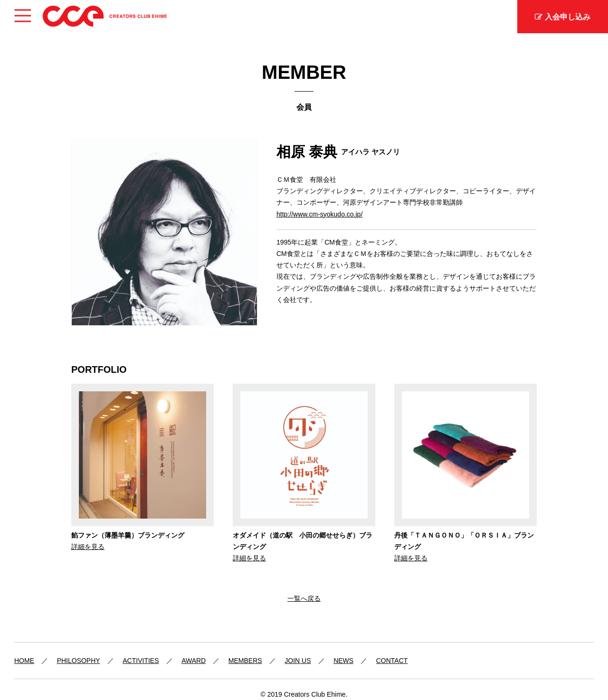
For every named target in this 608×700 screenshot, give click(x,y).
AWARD (194, 661)
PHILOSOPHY (79, 661)
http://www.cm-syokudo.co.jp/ (319, 214)
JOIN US (298, 661)
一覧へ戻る (304, 598)
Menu (23, 12)
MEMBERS (245, 661)
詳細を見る (88, 547)
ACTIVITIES (141, 661)
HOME (24, 661)
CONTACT (392, 661)
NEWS (343, 661)
